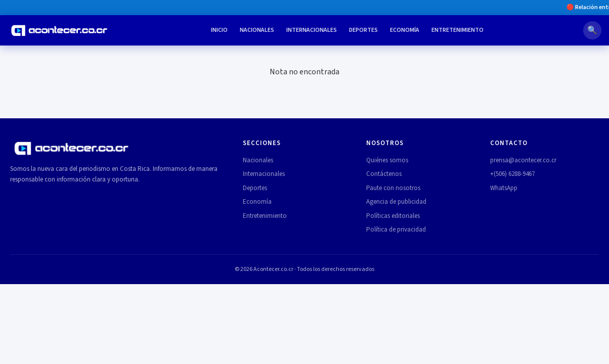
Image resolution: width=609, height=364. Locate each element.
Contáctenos (384, 174)
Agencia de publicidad (396, 202)
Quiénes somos (387, 160)
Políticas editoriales (393, 216)
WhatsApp (504, 188)
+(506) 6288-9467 (512, 174)
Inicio (219, 30)
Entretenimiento (458, 30)
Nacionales (257, 30)
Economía (405, 30)
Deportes (363, 30)
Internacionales (312, 30)
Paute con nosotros (393, 188)
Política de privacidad (396, 230)
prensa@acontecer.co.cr (523, 160)
